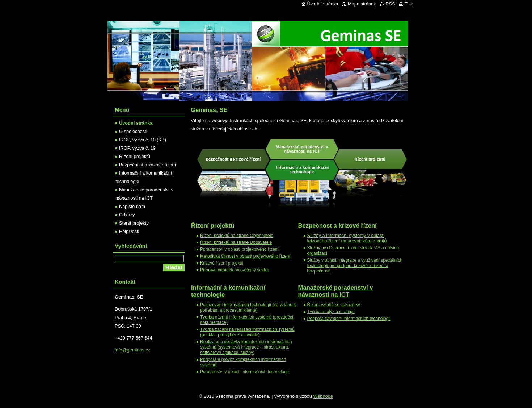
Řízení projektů (213, 226)
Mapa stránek (362, 4)
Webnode (323, 396)
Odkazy (127, 215)
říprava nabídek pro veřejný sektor (236, 270)
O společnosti (133, 131)
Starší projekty (134, 223)
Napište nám (132, 206)
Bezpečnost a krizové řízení (147, 165)
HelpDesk (129, 231)
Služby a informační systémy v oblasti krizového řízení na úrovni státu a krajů (347, 238)
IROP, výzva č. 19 (137, 148)
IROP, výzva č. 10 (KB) (143, 140)
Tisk (409, 4)
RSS (390, 4)
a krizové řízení (337, 226)
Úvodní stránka (136, 123)
